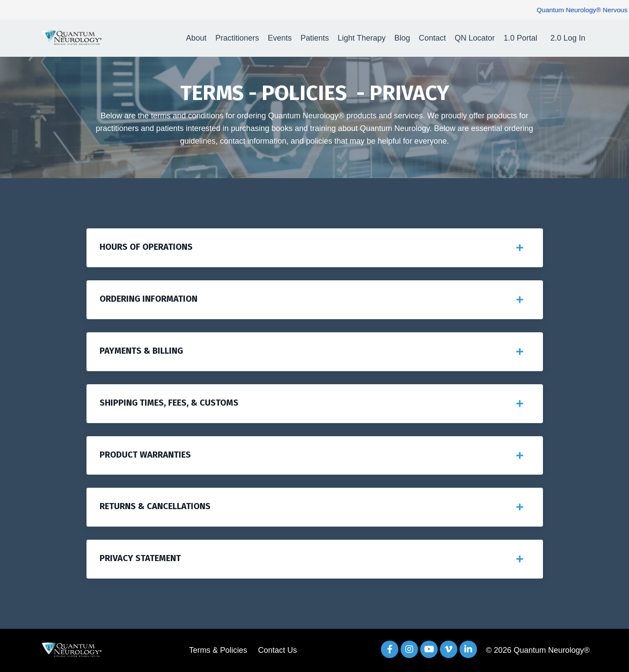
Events (280, 38)
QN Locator (475, 38)
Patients (315, 38)
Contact (432, 38)
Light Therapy (362, 38)
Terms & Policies (218, 650)
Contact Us (278, 650)
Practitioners (237, 38)
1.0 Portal (520, 38)
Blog (402, 38)
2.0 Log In (568, 38)
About (196, 38)
